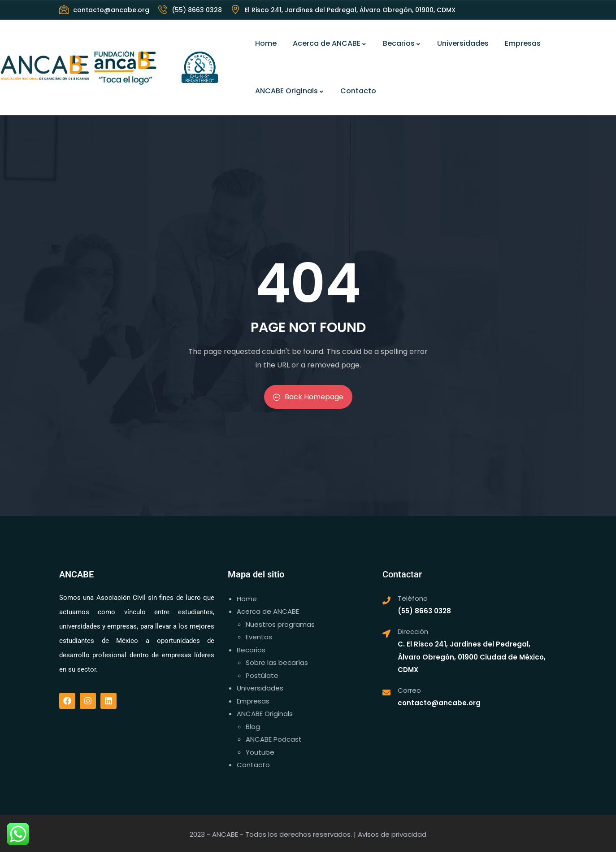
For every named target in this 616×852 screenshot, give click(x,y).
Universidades (463, 43)
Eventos (259, 637)
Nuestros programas (280, 624)
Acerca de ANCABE (330, 43)
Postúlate (262, 675)
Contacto (358, 91)
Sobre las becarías (277, 662)
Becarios (402, 43)
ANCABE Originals (290, 91)
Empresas (523, 43)
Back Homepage (308, 397)
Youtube (260, 752)
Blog (253, 727)
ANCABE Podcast (274, 739)
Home (266, 43)
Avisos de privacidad (392, 834)
